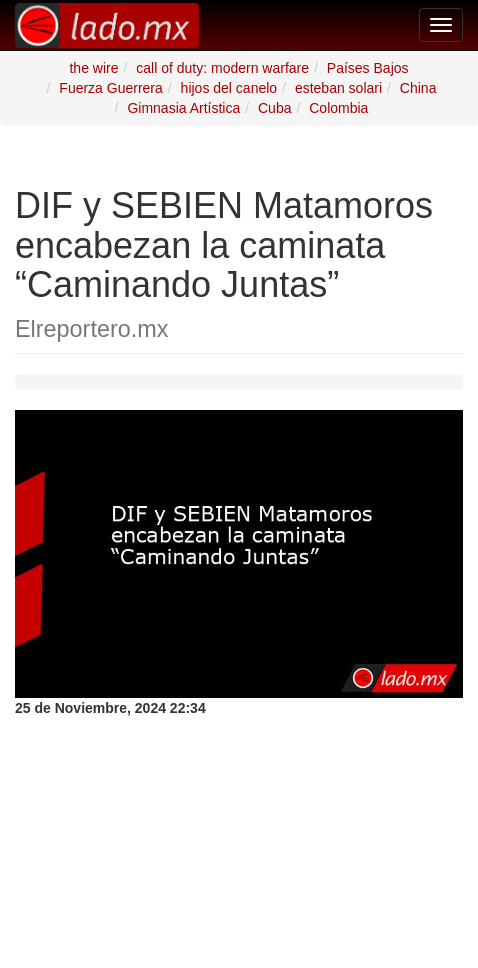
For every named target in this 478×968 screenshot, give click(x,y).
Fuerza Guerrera (110, 88)
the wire (93, 68)
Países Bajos (368, 68)
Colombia (338, 108)
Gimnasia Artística (183, 108)
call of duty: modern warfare (222, 68)
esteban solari (338, 88)
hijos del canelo (229, 88)
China (418, 88)
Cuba (274, 108)
